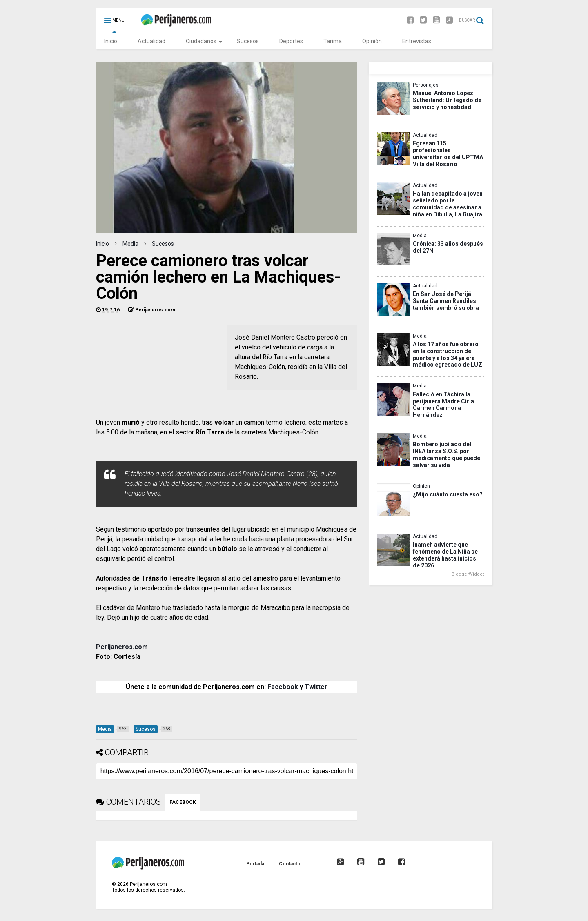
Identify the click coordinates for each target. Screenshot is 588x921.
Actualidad (151, 41)
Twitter (316, 687)
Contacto (290, 864)
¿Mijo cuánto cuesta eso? (448, 494)
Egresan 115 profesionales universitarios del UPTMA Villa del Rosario (448, 154)
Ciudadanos (204, 41)
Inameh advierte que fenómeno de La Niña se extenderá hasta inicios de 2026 (445, 555)
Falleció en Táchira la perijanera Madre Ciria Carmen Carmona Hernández (443, 405)
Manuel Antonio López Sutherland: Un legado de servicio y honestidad (447, 100)
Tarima (333, 41)
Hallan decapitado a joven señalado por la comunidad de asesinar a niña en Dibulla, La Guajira (448, 204)
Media (130, 244)
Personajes (426, 85)
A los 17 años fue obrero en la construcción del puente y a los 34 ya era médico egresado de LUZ (448, 355)
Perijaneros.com (122, 647)
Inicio (111, 41)
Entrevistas (417, 41)
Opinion (421, 486)
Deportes (291, 41)
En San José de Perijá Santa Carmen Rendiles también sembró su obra (446, 301)
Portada (255, 864)
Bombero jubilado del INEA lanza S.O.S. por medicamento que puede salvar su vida (447, 455)
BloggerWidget (468, 574)
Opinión (372, 41)
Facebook (283, 687)
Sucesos (248, 41)
